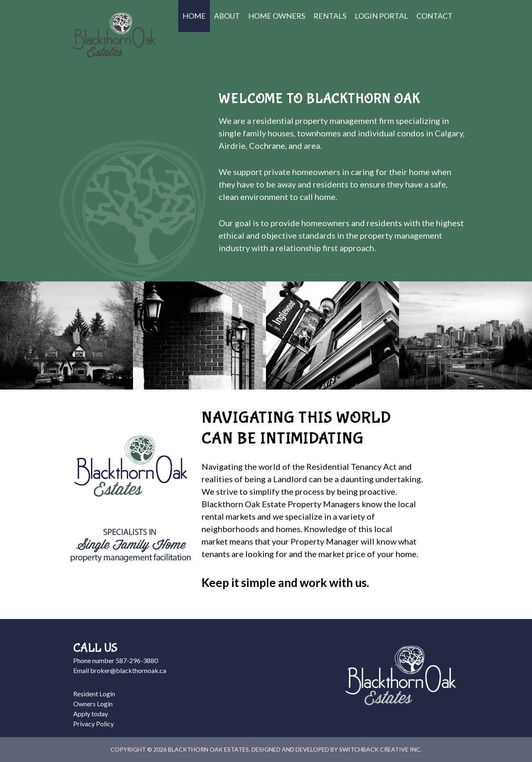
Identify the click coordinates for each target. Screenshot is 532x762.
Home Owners (277, 16)
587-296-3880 (137, 660)
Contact (435, 16)
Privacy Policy (94, 724)
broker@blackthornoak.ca (128, 670)
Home (194, 16)
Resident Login (94, 694)
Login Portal (381, 16)
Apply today (91, 714)
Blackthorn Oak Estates (114, 35)
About (227, 16)
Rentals (330, 16)
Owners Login (93, 704)
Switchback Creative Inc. (380, 749)
